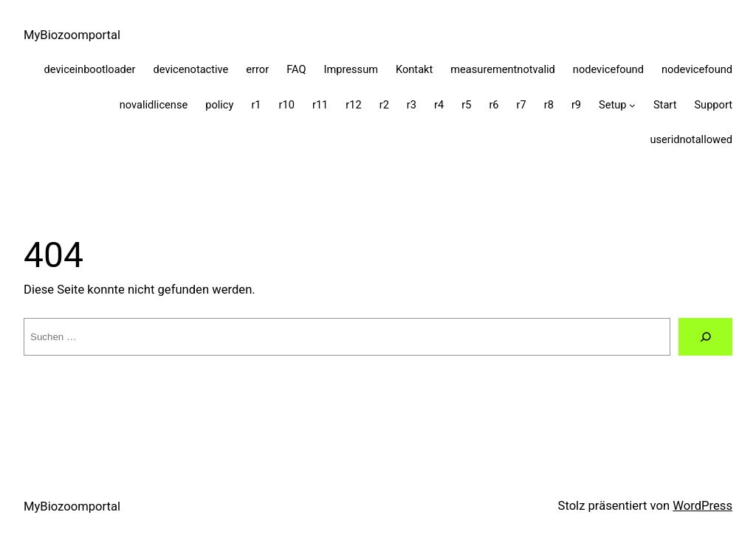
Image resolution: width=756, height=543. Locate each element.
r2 (384, 105)
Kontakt (414, 69)
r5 (466, 105)
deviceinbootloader (90, 69)
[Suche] (705, 337)
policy (219, 105)
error (257, 69)
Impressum (351, 69)
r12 (353, 105)
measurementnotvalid (503, 69)
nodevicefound (608, 69)
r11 (320, 105)
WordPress (702, 506)
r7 (522, 105)
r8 (549, 105)
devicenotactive (191, 69)
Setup (612, 105)
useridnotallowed (691, 139)
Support (713, 105)
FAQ (296, 69)
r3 (412, 105)
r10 (287, 105)
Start (665, 105)
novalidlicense (154, 105)
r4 (439, 105)
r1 (256, 105)
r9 (576, 105)
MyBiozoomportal (72, 35)
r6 (494, 105)
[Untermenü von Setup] (632, 105)
